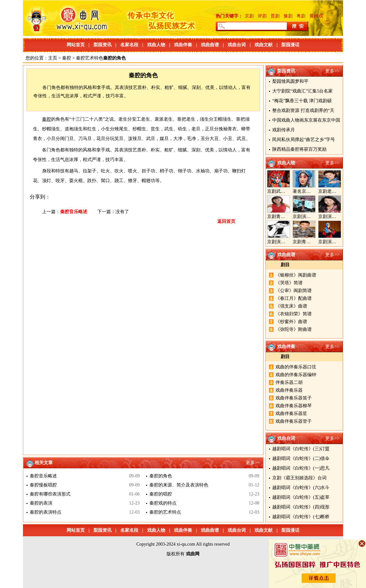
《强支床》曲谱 (291, 306)
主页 (53, 58)
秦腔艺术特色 (90, 58)
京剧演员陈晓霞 (283, 242)
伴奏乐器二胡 (289, 382)
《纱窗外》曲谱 (291, 322)
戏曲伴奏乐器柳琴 (294, 406)
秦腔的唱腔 (161, 494)
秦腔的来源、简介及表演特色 (179, 485)
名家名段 (129, 45)
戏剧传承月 (284, 130)
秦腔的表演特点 (46, 512)
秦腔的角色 (161, 476)
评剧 (262, 16)
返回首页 (226, 221)
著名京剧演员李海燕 (313, 191)
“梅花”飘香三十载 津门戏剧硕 (302, 101)
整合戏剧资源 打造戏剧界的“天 (303, 110)
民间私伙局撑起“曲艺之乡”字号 (304, 140)
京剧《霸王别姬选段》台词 (299, 478)
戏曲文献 (264, 45)
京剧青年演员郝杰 (311, 242)
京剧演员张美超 (334, 242)
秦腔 (67, 58)
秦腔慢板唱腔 (43, 485)
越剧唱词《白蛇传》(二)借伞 (301, 458)
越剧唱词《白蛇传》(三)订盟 (301, 449)
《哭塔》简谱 (289, 283)
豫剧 (288, 16)
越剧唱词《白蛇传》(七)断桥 (301, 517)
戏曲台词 (237, 45)
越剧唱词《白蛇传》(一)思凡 (301, 468)
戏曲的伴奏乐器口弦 (296, 367)
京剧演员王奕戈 (334, 217)
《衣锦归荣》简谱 (294, 314)
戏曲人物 (156, 45)
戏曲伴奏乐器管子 (294, 421)
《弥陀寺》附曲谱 (294, 329)
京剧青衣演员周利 (285, 217)
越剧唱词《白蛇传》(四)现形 (301, 507)
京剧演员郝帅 (306, 217)
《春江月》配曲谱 (294, 298)
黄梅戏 (316, 16)
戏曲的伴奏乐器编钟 (296, 375)
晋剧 (275, 16)
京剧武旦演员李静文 (287, 191)
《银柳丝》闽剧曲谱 (296, 275)
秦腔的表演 (41, 503)
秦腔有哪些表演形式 (50, 494)
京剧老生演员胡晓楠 (339, 191)
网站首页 (76, 45)
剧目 (285, 265)
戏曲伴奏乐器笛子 (294, 398)
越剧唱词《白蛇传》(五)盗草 (301, 497)
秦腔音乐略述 (74, 212)
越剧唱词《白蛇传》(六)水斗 (301, 488)
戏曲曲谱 (210, 45)
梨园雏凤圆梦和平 (290, 81)
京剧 (249, 16)
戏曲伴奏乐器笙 (291, 414)
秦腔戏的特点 (163, 503)
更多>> (332, 71)
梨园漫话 (290, 45)
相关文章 (44, 463)
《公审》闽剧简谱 (294, 291)
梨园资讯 (102, 45)
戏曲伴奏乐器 (289, 390)
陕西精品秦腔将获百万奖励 (299, 149)
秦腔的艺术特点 (165, 512)
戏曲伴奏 (183, 45)
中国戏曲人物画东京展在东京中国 (306, 120)
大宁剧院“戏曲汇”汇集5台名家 (302, 91)
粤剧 (301, 16)
